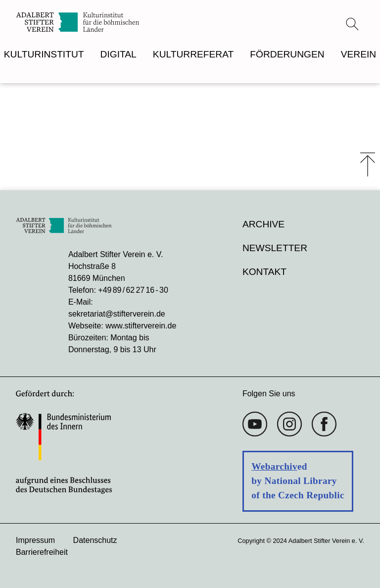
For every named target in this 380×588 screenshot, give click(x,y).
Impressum (35, 540)
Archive (263, 224)
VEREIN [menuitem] (358, 54)
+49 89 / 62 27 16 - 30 (133, 290)
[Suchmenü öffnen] (352, 24)
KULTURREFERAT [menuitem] (193, 54)
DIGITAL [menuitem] (119, 54)
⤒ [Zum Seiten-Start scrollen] (368, 164)
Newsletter (275, 248)
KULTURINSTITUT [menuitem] (44, 54)
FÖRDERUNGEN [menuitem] (287, 54)
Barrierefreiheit (42, 552)
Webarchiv (274, 466)
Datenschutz (95, 540)
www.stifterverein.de (141, 326)
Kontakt (264, 272)
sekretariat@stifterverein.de (117, 314)
